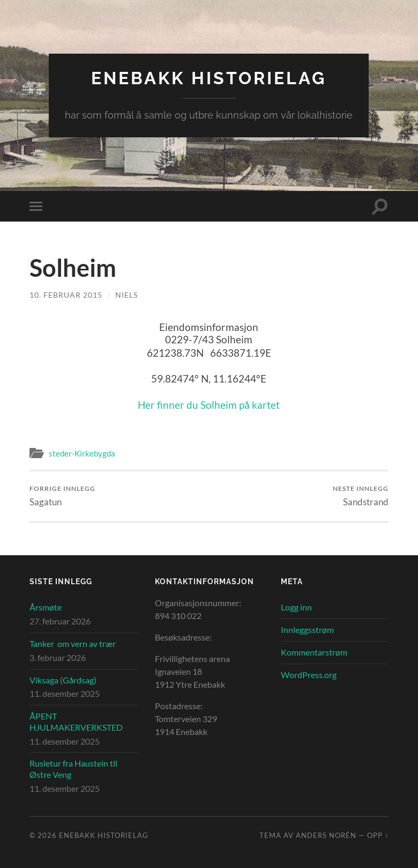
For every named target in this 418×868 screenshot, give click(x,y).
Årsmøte (46, 607)
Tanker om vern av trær (73, 643)
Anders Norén (326, 835)
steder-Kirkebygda (82, 453)
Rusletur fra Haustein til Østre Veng (73, 769)
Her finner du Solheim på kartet (209, 405)
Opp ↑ (378, 835)
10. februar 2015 (66, 295)
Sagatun (62, 496)
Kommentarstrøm (314, 652)
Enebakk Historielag (209, 78)
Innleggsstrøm (307, 630)
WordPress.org (309, 675)
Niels (126, 295)
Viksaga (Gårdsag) (63, 680)
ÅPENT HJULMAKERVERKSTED (76, 722)
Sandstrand (361, 496)
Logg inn (296, 607)
